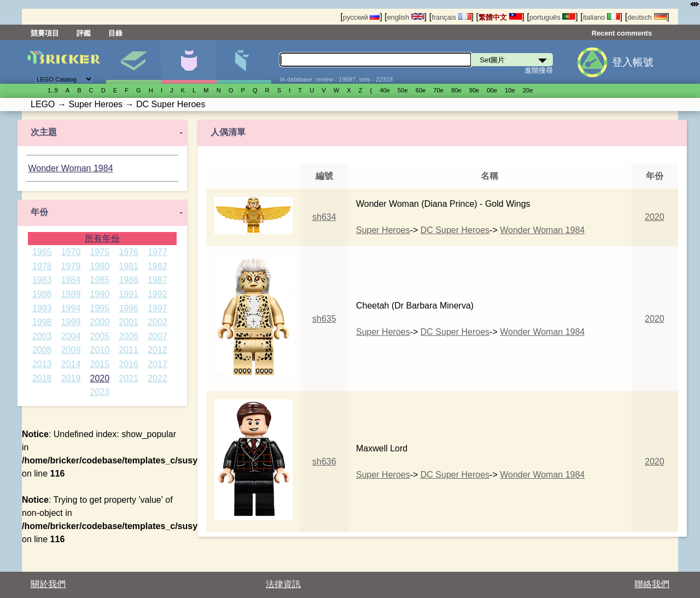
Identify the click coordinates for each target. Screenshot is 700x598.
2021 (129, 378)
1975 (100, 252)
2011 (129, 350)
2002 (157, 322)
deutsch (647, 17)
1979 (71, 266)
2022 (157, 378)
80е (456, 90)
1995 (100, 308)
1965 (42, 252)
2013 (42, 364)
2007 (157, 336)
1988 (42, 294)
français (451, 17)
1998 (42, 322)
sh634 (324, 217)
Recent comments (622, 33)
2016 (129, 364)
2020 (100, 378)
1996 (129, 308)
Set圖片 (133, 62)
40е (385, 90)
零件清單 (244, 62)
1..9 (53, 90)
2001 (129, 322)
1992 (157, 294)
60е (421, 90)
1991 (129, 294)
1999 (71, 322)
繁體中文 (500, 17)
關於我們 (48, 584)
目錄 (115, 33)
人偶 (189, 62)
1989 (71, 294)
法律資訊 (283, 584)
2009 (71, 350)
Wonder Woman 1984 (70, 168)
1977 (157, 252)
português (552, 17)
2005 (100, 336)
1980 (100, 266)
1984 (71, 280)
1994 (71, 308)
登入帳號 (633, 62)
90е (474, 90)
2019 (71, 378)
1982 (157, 266)
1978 (42, 266)
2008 (42, 350)
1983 (42, 280)
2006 (129, 336)
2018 (42, 378)
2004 (71, 336)
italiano (602, 17)
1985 (100, 280)
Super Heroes (383, 230)
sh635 (324, 319)
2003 (42, 336)
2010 (100, 350)
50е (403, 90)
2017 (157, 364)
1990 (100, 294)
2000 (100, 322)
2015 (100, 364)
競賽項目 (45, 33)
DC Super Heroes (455, 230)
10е (510, 90)
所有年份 (102, 238)
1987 (157, 280)
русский (361, 17)
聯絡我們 (652, 584)
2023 (100, 392)
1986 (129, 280)
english (406, 17)
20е (528, 90)
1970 (71, 252)
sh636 (324, 461)
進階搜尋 (539, 70)
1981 (129, 266)
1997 (157, 308)
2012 (157, 350)
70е (438, 90)
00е (492, 90)
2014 (71, 364)
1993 (42, 308)
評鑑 (84, 33)
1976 (129, 252)
